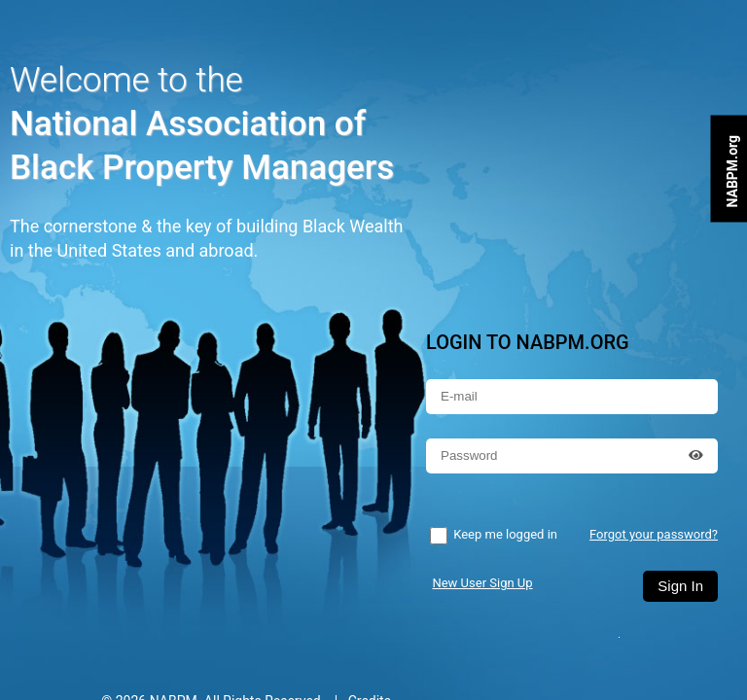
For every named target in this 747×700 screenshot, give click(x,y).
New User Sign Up (482, 583)
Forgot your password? (654, 534)
